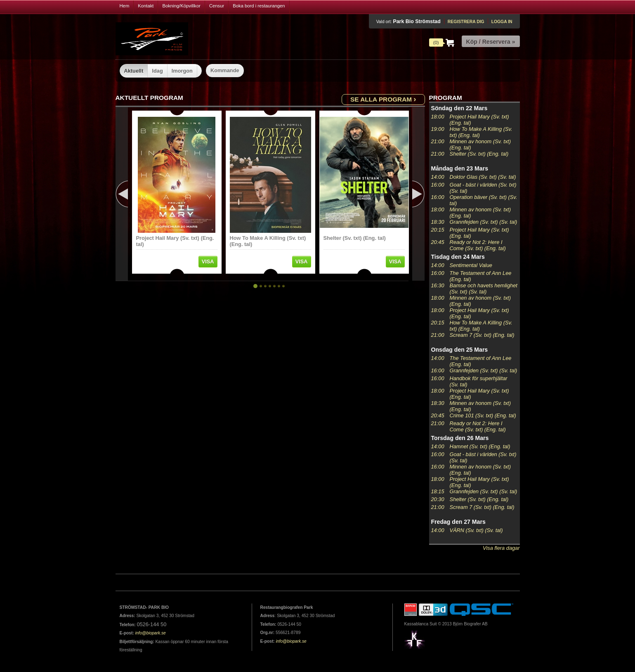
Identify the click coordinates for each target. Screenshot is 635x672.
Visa (208, 261)
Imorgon (182, 71)
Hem (125, 6)
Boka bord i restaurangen (259, 6)
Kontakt (146, 6)
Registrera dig (466, 22)
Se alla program (383, 99)
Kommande (225, 70)
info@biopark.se (151, 633)
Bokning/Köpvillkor (181, 6)
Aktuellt (134, 71)
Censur (217, 6)
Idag (157, 71)
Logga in (502, 22)
